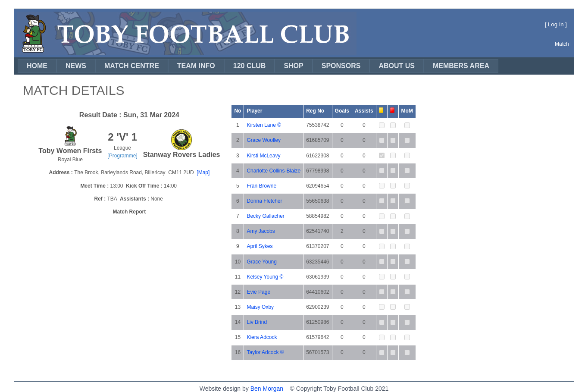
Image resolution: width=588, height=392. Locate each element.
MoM (407, 111)
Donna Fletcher (264, 201)
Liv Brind (257, 322)
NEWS (76, 66)
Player (254, 111)
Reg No (315, 111)
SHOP (293, 66)
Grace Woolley (263, 140)
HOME (37, 66)
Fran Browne (261, 186)
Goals (342, 111)
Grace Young (261, 262)
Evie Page (258, 292)
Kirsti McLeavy (263, 156)
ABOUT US (397, 66)
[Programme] (122, 156)
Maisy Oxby (260, 307)
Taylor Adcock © (265, 352)
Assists (364, 111)
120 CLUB (250, 66)
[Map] (203, 172)
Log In (556, 24)
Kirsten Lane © (264, 125)
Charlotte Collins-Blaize (274, 171)
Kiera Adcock (262, 337)
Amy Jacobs (261, 231)
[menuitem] (37, 66)
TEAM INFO (196, 66)
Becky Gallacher (265, 216)
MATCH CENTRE (132, 66)
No (238, 111)
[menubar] (258, 66)
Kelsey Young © (265, 277)
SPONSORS (341, 66)
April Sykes (260, 246)
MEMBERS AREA (461, 66)
